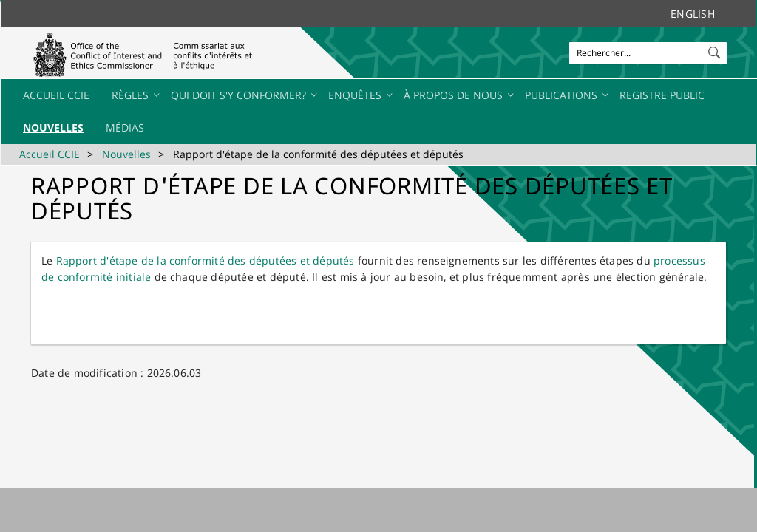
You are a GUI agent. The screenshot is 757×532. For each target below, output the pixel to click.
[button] (716, 50)
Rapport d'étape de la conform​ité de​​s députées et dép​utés (206, 260)
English (693, 14)
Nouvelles (126, 154)
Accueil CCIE (50, 154)
